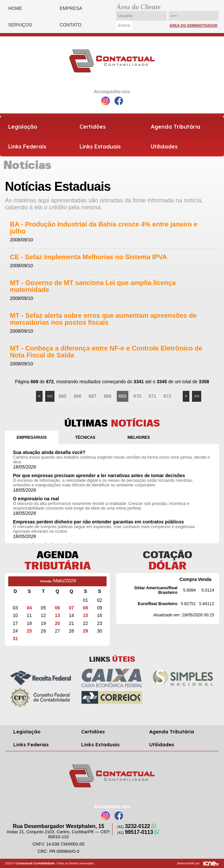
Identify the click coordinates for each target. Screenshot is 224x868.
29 (85, 631)
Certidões (93, 127)
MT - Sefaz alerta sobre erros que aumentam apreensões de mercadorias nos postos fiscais (103, 319)
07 (72, 608)
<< (50, 396)
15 (85, 615)
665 (63, 396)
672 (167, 396)
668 (107, 396)
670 (137, 396)
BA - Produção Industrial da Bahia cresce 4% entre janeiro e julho (104, 228)
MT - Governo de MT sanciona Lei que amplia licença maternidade (93, 286)
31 (15, 639)
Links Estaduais (100, 146)
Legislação (23, 127)
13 (57, 615)
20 (57, 623)
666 (77, 396)
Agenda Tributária (176, 127)
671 (152, 396)
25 (29, 631)
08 (85, 608)
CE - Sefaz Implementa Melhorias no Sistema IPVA (88, 257)
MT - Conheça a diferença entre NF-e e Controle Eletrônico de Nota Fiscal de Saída (106, 352)
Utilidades (164, 146)
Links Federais (27, 146)
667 (93, 396)
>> (197, 396)
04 (29, 608)
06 (57, 608)
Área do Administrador (193, 25)
